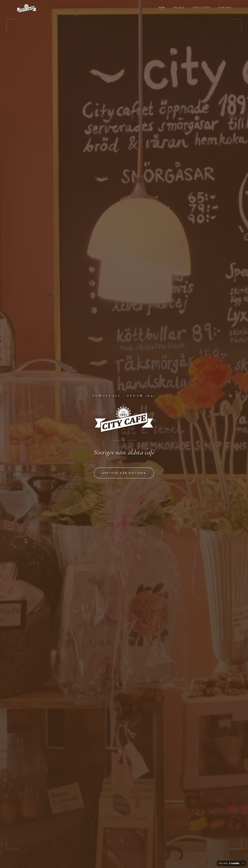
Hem (162, 8)
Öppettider (201, 7)
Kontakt (225, 7)
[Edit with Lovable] (229, 863)
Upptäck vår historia (124, 473)
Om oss (179, 7)
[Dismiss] (243, 863)
